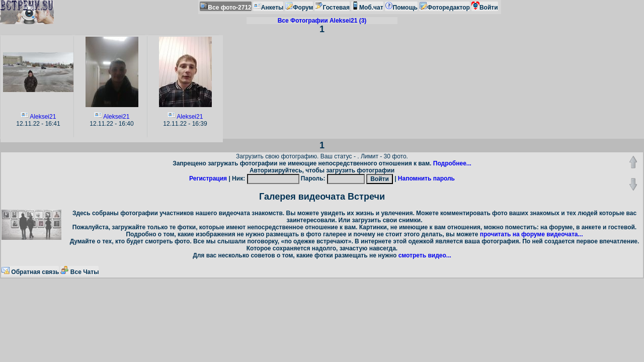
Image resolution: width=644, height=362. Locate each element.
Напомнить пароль (426, 178)
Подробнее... (452, 163)
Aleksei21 (43, 117)
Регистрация (208, 178)
